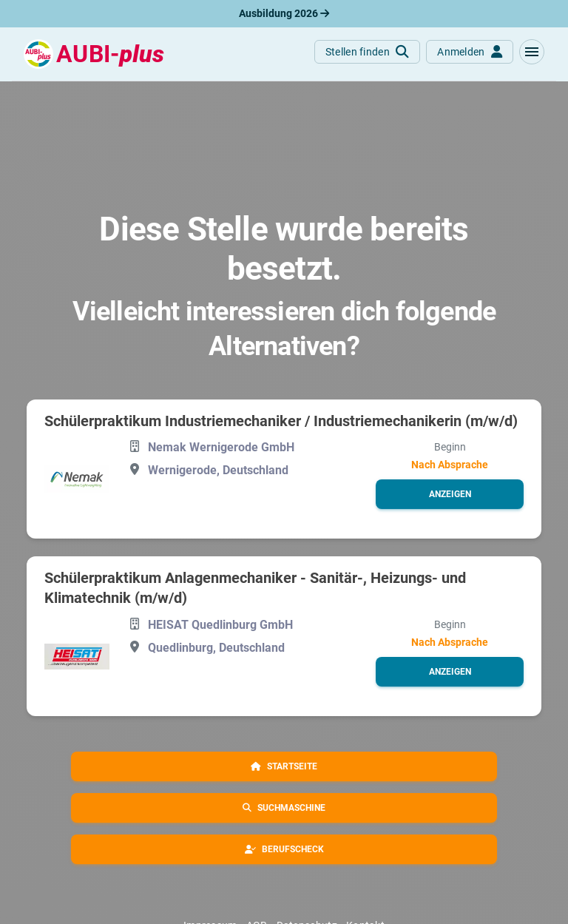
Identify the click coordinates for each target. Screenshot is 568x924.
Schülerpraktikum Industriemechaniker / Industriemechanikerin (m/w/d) (281, 421)
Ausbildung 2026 (284, 13)
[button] (532, 52)
